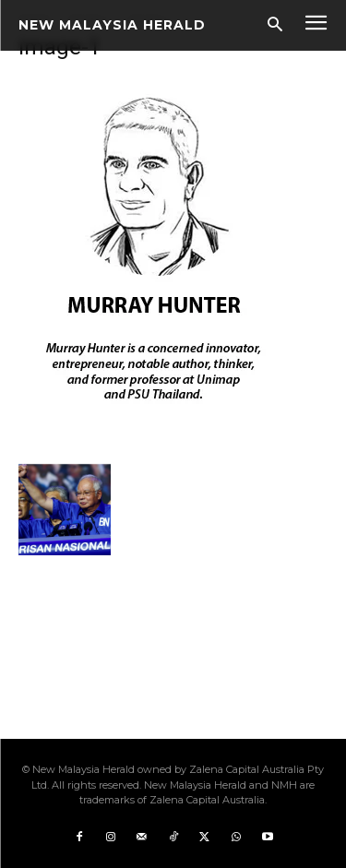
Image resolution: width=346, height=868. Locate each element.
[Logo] (112, 25)
